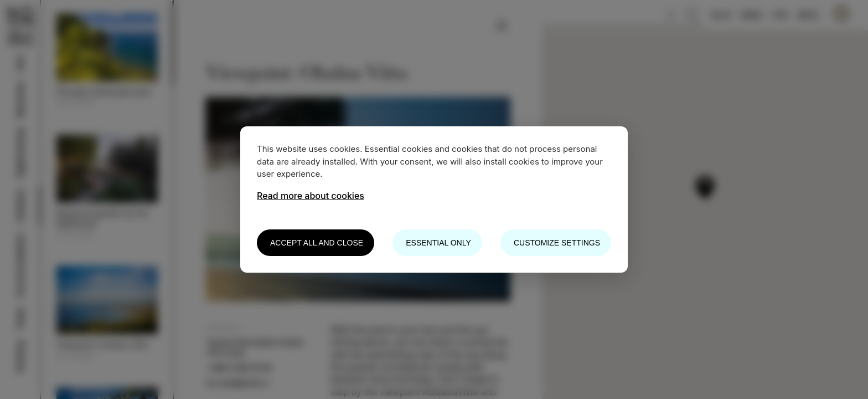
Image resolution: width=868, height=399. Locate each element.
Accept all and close (317, 243)
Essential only (438, 243)
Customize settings (557, 243)
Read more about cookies (311, 196)
